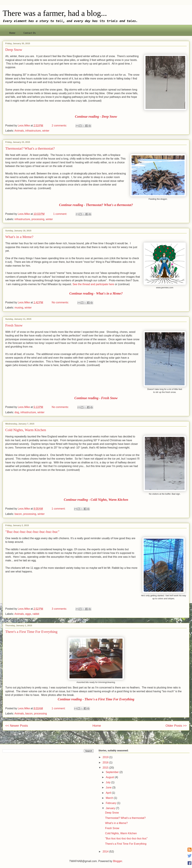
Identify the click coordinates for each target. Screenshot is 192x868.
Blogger (118, 861)
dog (17, 412)
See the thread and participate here (93, 284)
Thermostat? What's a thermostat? (30, 148)
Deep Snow (14, 50)
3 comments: (60, 609)
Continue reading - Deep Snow (96, 117)
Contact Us (30, 33)
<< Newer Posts (17, 726)
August (110, 777)
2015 (106, 768)
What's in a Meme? (19, 237)
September (113, 772)
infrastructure (33, 131)
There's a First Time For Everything (31, 632)
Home (12, 33)
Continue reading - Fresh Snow (96, 398)
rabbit (36, 614)
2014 (106, 852)
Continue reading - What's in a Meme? (96, 293)
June (109, 787)
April (109, 793)
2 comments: (60, 126)
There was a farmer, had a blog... (55, 13)
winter (46, 131)
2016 (106, 762)
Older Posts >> (176, 726)
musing (19, 308)
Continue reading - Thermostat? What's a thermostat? (96, 205)
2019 (106, 757)
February (111, 803)
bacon (18, 514)
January (111, 808)
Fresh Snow (14, 325)
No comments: (61, 302)
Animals (19, 131)
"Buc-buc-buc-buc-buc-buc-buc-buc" (32, 532)
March (110, 798)
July (108, 782)
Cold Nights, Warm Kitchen (26, 430)
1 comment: (61, 214)
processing (38, 219)
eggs (28, 614)
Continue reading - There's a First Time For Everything (96, 699)
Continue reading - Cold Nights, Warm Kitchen (96, 500)
